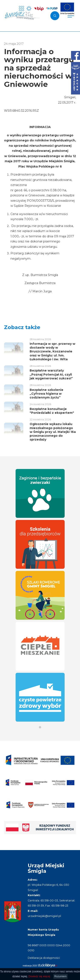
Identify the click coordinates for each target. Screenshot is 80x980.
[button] (40, 727)
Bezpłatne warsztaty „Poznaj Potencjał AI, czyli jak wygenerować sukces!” (51, 374)
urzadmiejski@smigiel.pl (44, 916)
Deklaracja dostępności (44, 958)
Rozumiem (60, 976)
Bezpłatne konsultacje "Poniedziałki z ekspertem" (52, 411)
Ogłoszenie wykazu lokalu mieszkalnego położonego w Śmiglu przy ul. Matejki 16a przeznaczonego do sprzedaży (53, 432)
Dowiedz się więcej (39, 976)
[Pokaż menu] (71, 16)
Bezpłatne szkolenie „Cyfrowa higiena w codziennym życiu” (47, 394)
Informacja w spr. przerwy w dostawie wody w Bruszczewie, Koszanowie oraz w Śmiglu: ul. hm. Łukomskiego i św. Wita (52, 351)
